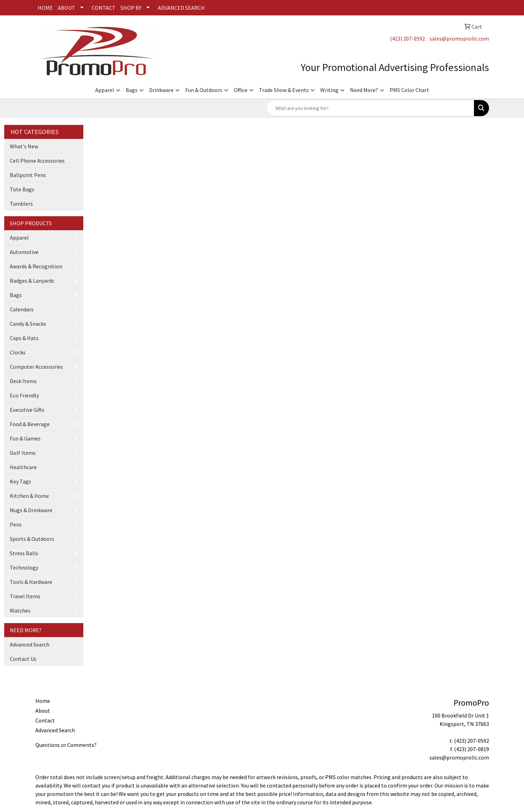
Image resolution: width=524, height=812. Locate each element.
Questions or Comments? (66, 745)
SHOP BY (131, 8)
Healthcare (23, 467)
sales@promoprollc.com (459, 38)
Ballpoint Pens (28, 175)
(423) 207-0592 (407, 38)
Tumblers (21, 204)
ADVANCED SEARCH (181, 8)
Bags (132, 90)
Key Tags (20, 481)
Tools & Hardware (31, 582)
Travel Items (25, 596)
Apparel (105, 90)
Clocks (18, 352)
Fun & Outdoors (204, 90)
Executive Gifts (27, 410)
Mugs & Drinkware (31, 510)
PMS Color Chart (409, 90)
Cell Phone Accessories (37, 161)
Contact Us (23, 659)
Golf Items (23, 453)
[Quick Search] (370, 108)
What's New (24, 146)
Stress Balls (24, 553)
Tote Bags (22, 189)
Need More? (364, 90)
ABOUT (67, 8)
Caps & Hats (24, 338)
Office (241, 90)
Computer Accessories (36, 367)
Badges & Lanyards (32, 281)
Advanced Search (30, 644)
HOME (45, 8)
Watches (20, 610)
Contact (45, 720)
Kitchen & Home (29, 496)
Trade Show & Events (284, 90)
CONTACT (104, 8)
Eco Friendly (24, 395)
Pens (16, 524)
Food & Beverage (30, 424)
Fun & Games (25, 438)
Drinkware (161, 90)
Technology (24, 567)
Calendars (22, 309)
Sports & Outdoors (32, 539)
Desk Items (23, 381)
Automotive (24, 252)
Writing (329, 90)
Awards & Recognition (36, 266)
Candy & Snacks (28, 324)
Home (43, 701)
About (43, 711)
